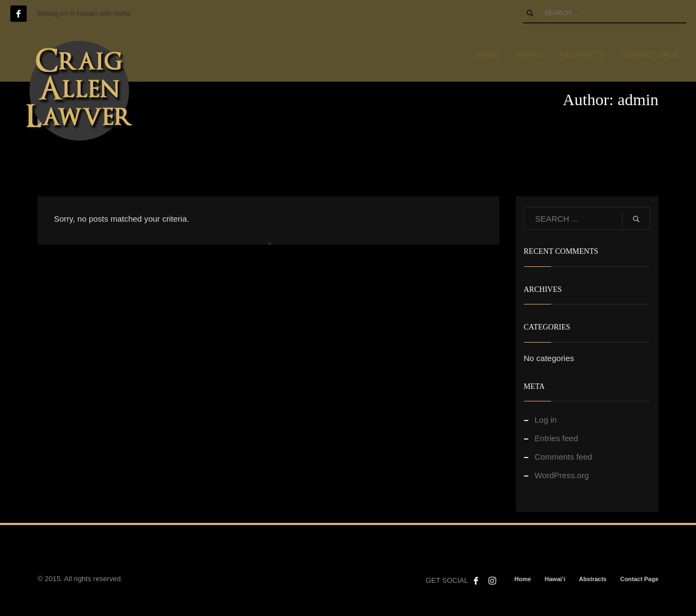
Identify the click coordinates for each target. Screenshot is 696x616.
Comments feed (564, 457)
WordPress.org (562, 475)
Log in (546, 420)
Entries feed (557, 438)
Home (523, 579)
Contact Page (639, 579)
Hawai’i (555, 579)
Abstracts (593, 579)
